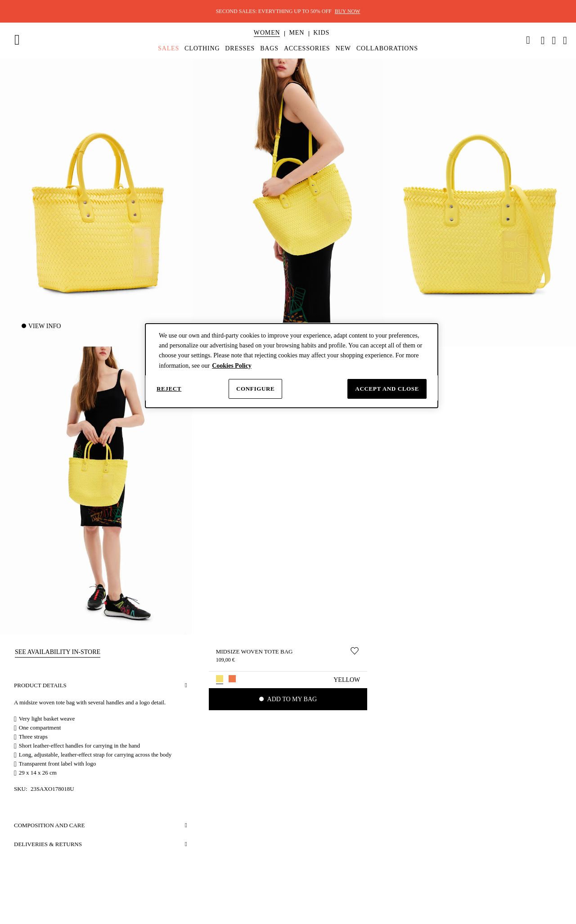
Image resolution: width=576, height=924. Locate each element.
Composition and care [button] (49, 825)
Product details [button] (40, 685)
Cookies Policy (232, 366)
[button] (267, 33)
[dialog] (292, 366)
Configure (255, 389)
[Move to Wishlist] (355, 651)
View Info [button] (45, 326)
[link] (528, 40)
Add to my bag (291, 699)
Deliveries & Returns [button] (48, 844)
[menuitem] (267, 41)
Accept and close (387, 389)
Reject (169, 389)
